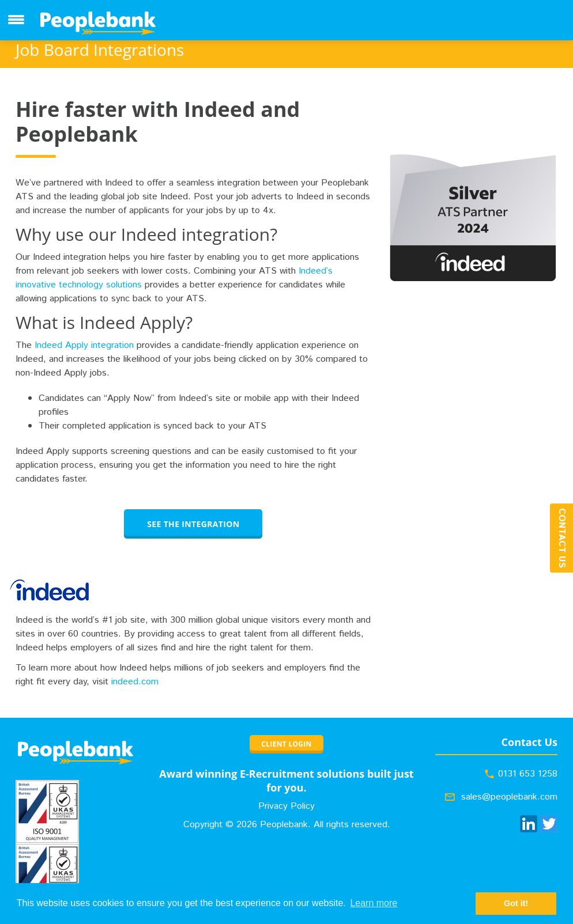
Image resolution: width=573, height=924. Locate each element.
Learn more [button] (374, 903)
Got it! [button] (516, 903)
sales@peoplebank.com (509, 797)
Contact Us (562, 538)
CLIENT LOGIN (286, 744)
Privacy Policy (286, 806)
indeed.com (135, 682)
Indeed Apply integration (84, 345)
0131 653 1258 (528, 774)
